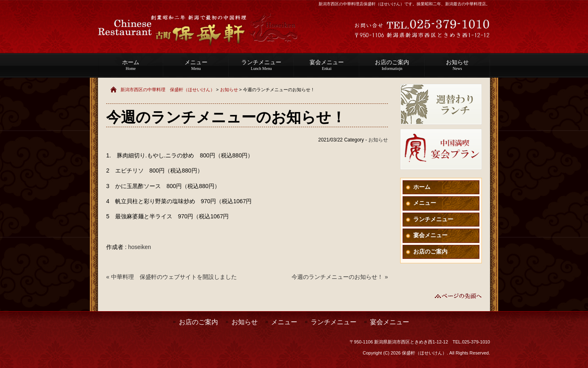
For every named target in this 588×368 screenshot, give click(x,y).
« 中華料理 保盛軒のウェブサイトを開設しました (171, 277)
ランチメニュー (261, 65)
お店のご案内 (392, 65)
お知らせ (457, 65)
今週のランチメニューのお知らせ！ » (340, 277)
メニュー (196, 65)
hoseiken (140, 247)
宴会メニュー (327, 65)
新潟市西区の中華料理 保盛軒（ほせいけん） (168, 90)
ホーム (131, 65)
